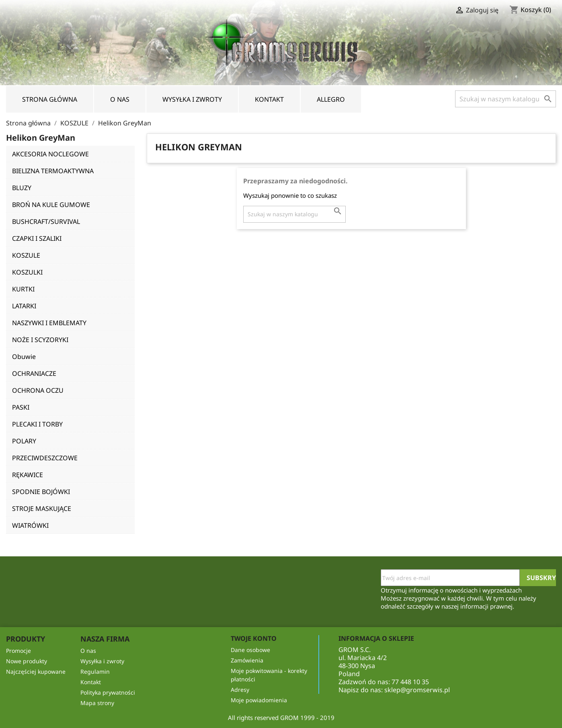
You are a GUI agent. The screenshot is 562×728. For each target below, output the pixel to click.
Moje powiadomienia (259, 700)
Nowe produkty (27, 661)
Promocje (18, 651)
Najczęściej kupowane (36, 672)
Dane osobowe (250, 650)
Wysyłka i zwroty (192, 99)
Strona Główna (50, 99)
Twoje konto (254, 638)
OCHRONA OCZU (38, 390)
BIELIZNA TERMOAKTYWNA (53, 171)
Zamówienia (247, 660)
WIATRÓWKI (30, 525)
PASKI (21, 407)
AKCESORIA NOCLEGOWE (50, 154)
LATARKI (24, 306)
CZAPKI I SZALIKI (37, 238)
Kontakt (269, 99)
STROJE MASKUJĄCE (42, 509)
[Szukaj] (506, 99)
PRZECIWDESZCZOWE (45, 458)
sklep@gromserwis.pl (417, 690)
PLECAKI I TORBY (37, 424)
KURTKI (23, 289)
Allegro (331, 99)
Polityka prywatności (108, 692)
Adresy (240, 690)
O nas (120, 99)
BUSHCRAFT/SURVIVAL (46, 221)
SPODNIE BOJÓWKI (41, 492)
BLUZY (22, 188)
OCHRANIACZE (34, 373)
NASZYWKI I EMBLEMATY (49, 323)
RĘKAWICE (28, 475)
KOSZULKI (27, 272)
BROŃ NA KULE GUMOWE (51, 205)
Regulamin (95, 672)
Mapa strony (97, 703)
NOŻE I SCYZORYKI (40, 340)
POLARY (24, 441)
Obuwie (24, 357)
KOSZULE (26, 255)
